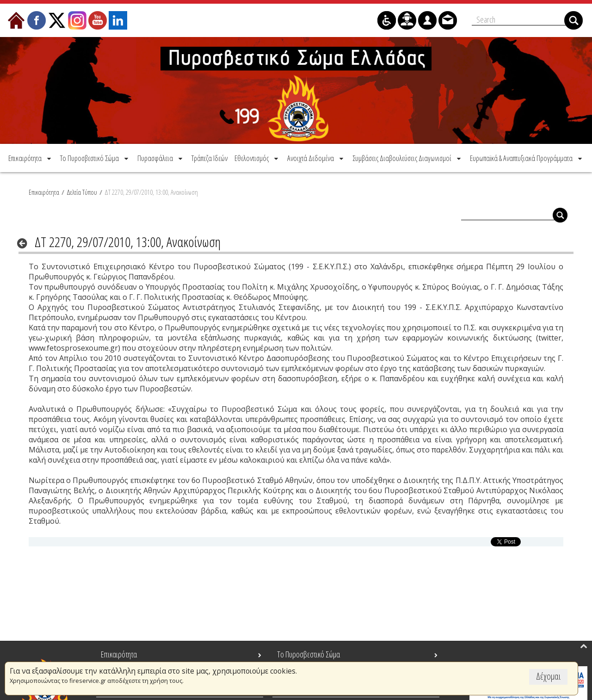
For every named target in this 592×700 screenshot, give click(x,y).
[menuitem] (31, 158)
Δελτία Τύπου (82, 192)
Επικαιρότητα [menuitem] (119, 654)
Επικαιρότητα (44, 192)
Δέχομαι (548, 676)
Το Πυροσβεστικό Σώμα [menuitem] (308, 654)
